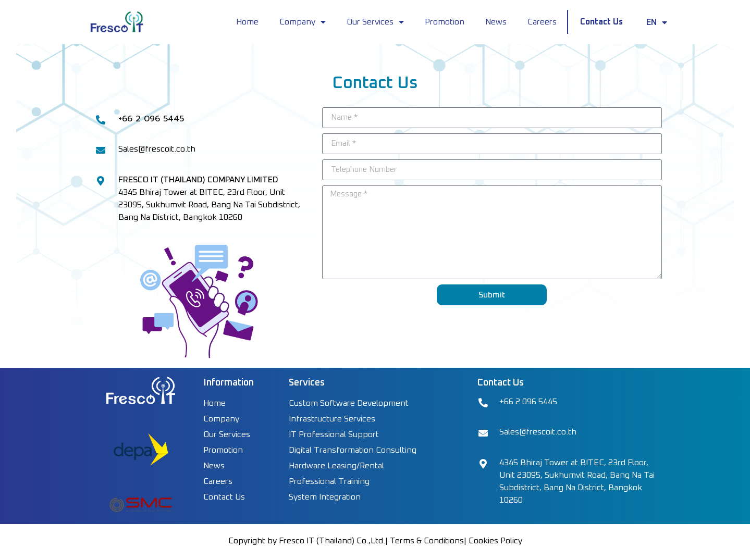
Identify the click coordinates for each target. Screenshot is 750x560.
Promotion (445, 22)
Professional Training (329, 481)
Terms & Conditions (427, 541)
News (496, 22)
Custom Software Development (349, 403)
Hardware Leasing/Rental (336, 466)
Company (303, 22)
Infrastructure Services (332, 419)
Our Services (375, 22)
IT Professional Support (334, 434)
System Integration (325, 497)
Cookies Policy (495, 541)
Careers (542, 22)
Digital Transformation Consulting (353, 450)
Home (247, 22)
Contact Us (601, 22)
